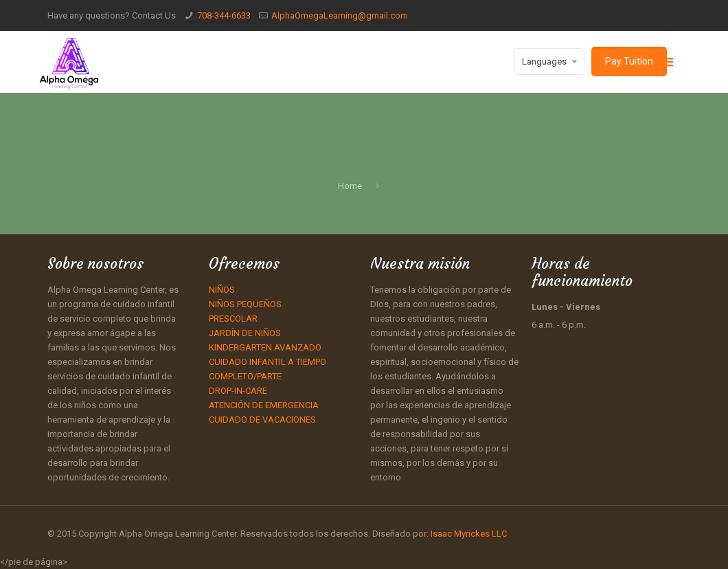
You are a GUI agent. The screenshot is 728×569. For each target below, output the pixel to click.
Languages (551, 61)
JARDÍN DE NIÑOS (245, 333)
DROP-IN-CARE (238, 391)
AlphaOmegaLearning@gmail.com (340, 15)
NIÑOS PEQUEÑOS (245, 304)
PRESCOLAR (233, 319)
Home (350, 186)
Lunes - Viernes (566, 307)
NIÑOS (222, 290)
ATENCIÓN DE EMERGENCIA (264, 405)
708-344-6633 (224, 15)
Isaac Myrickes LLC (468, 534)
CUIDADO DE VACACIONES (262, 420)
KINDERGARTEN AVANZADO (265, 347)
